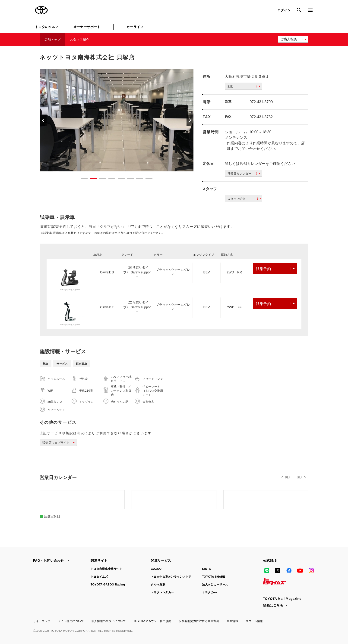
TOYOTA (41, 10)
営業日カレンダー (244, 174)
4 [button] (110, 180)
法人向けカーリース (215, 585)
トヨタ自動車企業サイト (106, 569)
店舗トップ (52, 40)
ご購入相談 (289, 39)
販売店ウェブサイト (59, 443)
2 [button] (91, 180)
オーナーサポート (87, 27)
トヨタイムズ (99, 577)
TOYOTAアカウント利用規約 (152, 621)
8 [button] (147, 180)
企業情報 (232, 621)
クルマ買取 (158, 585)
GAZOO (156, 569)
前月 (288, 477)
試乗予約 (275, 269)
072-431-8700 (261, 102)
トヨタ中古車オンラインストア (171, 577)
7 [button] (137, 180)
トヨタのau (210, 592)
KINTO (207, 569)
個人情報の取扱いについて (109, 621)
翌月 (300, 477)
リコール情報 (254, 621)
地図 (244, 86)
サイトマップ (42, 621)
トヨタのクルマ (47, 27)
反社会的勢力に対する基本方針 (199, 621)
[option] (117, 120)
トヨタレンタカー (162, 592)
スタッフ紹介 (79, 40)
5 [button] (119, 180)
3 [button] (100, 180)
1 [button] (82, 180)
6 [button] (128, 180)
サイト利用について (71, 621)
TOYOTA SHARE (214, 577)
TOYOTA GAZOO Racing (108, 585)
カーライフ (135, 27)
